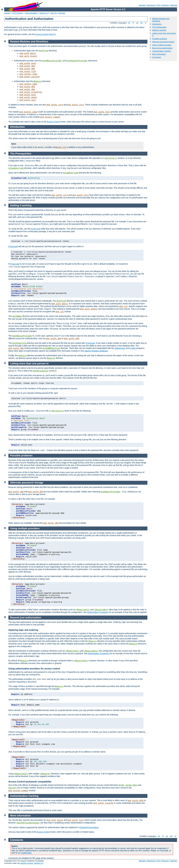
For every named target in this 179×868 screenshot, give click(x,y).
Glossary (165, 5)
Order (122, 785)
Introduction (157, 24)
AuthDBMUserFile (51, 348)
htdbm (133, 348)
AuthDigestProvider (77, 61)
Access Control (53, 122)
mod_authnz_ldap (28, 74)
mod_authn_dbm (27, 69)
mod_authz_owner (28, 97)
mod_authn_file (28, 72)
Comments (157, 57)
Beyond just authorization (162, 48)
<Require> (45, 774)
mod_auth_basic (28, 53)
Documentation (31, 13)
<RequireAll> (83, 610)
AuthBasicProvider (52, 61)
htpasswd (35, 229)
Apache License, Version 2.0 (32, 863)
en (129, 23)
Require (38, 81)
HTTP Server (18, 13)
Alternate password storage (163, 42)
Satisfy (13, 788)
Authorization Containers (98, 612)
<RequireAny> (101, 610)
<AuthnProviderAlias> (28, 823)
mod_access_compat (50, 117)
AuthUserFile (19, 343)
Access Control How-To (45, 34)
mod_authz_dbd (27, 87)
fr (133, 23)
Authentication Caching (162, 51)
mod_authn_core (55, 105)
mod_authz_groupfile (31, 92)
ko (142, 23)
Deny (135, 785)
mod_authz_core (76, 105)
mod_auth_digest (28, 56)
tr (146, 23)
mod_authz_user (28, 100)
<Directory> (111, 158)
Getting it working (159, 30)
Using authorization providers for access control (34, 669)
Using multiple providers (162, 45)
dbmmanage (120, 348)
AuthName (17, 316)
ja (137, 23)
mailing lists (26, 853)
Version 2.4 (44, 13)
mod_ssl (62, 147)
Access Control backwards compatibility (30, 782)
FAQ (158, 5)
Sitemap (174, 5)
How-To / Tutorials (58, 13)
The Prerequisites (159, 27)
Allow (129, 785)
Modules (142, 5)
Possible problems (160, 39)
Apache (7, 13)
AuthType (43, 51)
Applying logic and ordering (23, 630)
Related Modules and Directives (29, 42)
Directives (151, 5)
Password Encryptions (89, 827)
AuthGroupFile (40, 371)
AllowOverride (16, 168)
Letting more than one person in (29, 364)
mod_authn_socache (30, 77)
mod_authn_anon (28, 63)
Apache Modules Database (96, 351)
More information (159, 54)
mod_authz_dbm (27, 89)
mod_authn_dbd (27, 66)
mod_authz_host (28, 95)
